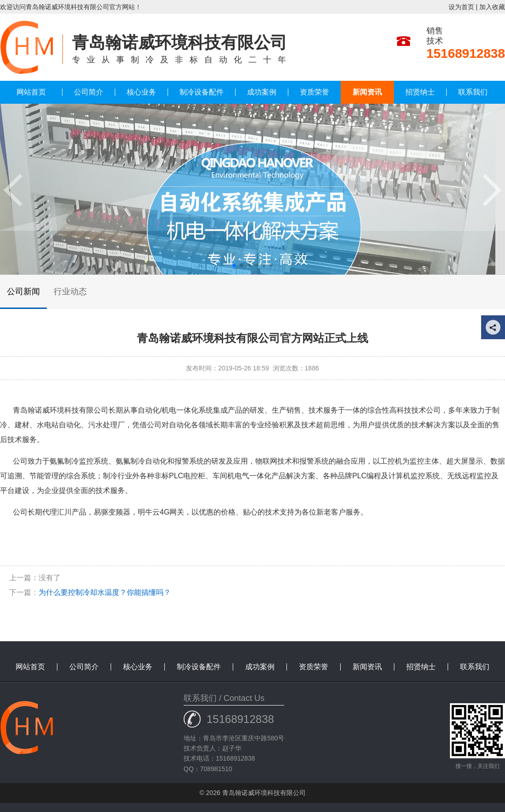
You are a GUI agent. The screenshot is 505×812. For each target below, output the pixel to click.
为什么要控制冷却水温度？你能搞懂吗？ (105, 592)
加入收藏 (492, 7)
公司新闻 (23, 291)
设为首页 (461, 7)
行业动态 (70, 291)
